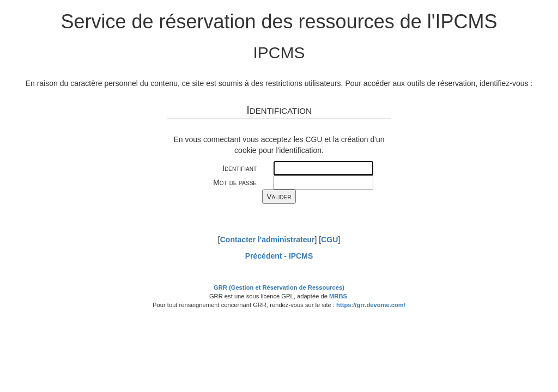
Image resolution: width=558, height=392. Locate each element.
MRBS (338, 296)
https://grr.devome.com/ (371, 305)
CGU (329, 240)
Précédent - (279, 256)
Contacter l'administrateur (268, 240)
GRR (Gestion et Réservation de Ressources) (279, 287)
